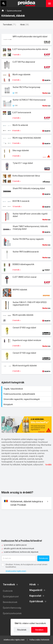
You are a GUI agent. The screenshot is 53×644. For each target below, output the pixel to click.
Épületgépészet (11, 597)
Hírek (33, 584)
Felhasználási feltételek (40, 640)
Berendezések (10, 602)
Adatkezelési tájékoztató (16, 571)
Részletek (22, 630)
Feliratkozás (43, 558)
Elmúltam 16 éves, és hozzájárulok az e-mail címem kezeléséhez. (26, 566)
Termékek (9, 584)
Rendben (39, 630)
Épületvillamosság (12, 608)
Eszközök (8, 591)
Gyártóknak (36, 601)
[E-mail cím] (19, 558)
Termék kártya (26, 40)
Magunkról (36, 590)
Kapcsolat (35, 596)
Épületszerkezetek (14, 11)
